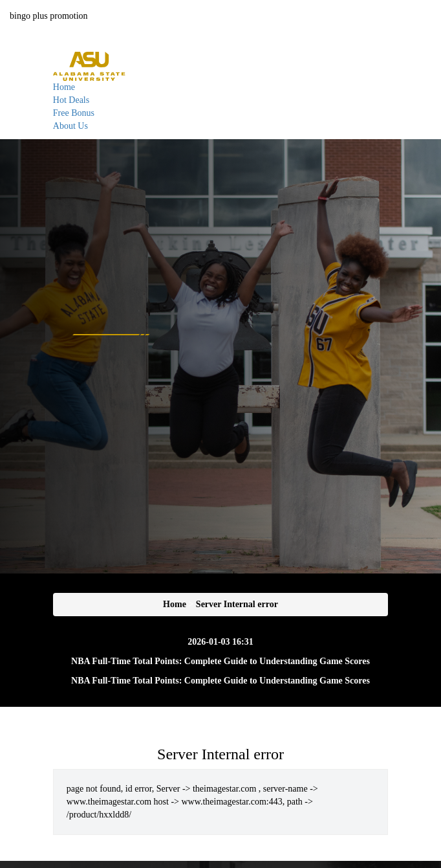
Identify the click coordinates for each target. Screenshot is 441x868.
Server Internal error (237, 604)
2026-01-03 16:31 (220, 642)
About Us (70, 126)
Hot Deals (71, 100)
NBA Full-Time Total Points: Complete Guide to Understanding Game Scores (220, 661)
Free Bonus (74, 113)
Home (64, 87)
